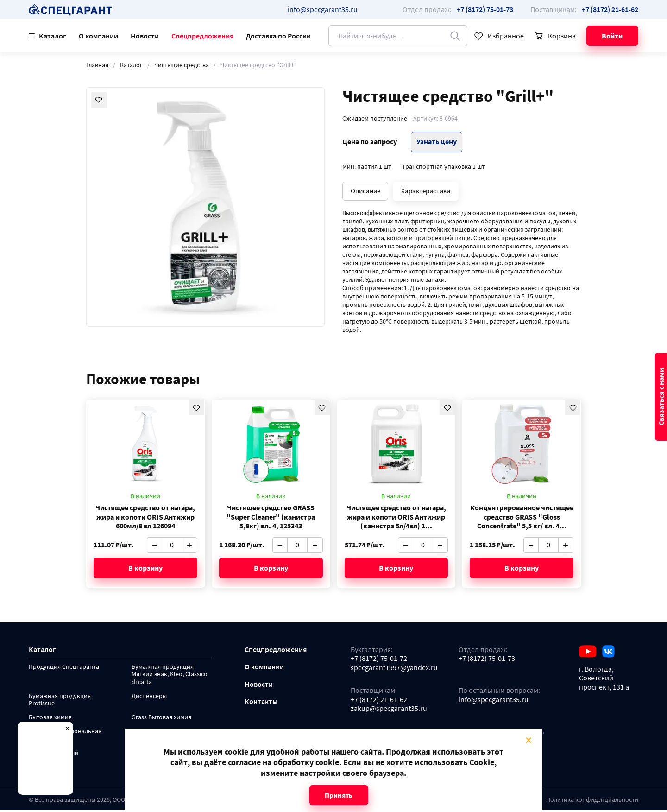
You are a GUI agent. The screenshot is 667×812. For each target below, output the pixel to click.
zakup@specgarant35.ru (389, 710)
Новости (145, 36)
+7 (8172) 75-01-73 (487, 660)
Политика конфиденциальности (592, 802)
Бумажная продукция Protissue (60, 702)
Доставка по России (278, 36)
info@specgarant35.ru (323, 10)
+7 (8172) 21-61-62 (379, 701)
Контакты (261, 703)
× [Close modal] (529, 740)
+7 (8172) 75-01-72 (379, 660)
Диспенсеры (149, 698)
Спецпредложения (202, 36)
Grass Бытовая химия (161, 719)
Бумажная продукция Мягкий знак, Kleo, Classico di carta (170, 676)
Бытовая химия (50, 719)
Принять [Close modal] (339, 795)
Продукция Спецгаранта (64, 669)
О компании (98, 36)
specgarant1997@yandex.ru (394, 669)
